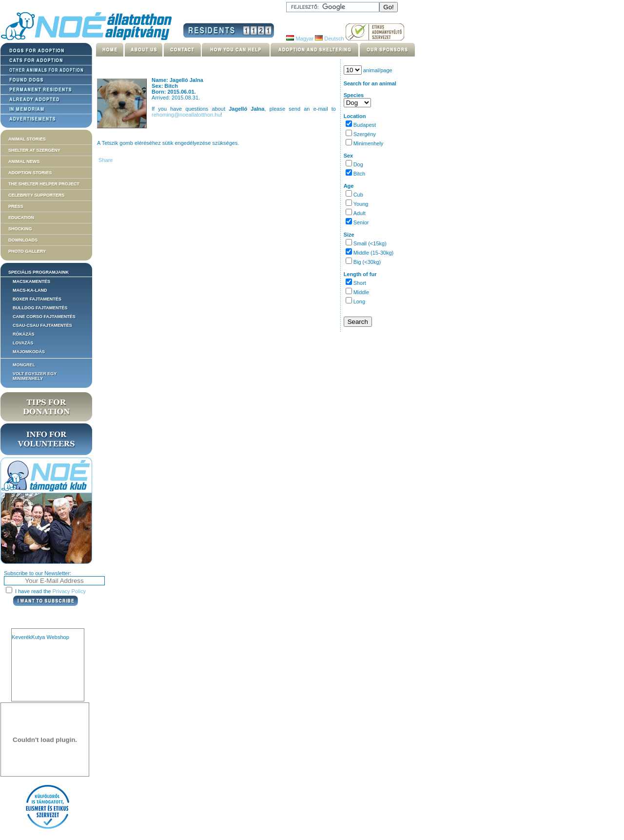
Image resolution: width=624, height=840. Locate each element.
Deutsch (329, 39)
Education (21, 218)
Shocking (20, 229)
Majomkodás (29, 352)
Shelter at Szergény (34, 150)
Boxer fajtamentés (37, 299)
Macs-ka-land (30, 290)
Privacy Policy (69, 591)
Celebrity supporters (36, 195)
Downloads (23, 240)
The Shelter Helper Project (44, 184)
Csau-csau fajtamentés (42, 325)
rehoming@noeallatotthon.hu (186, 115)
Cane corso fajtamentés (44, 317)
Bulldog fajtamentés (40, 308)
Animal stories (27, 139)
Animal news (24, 161)
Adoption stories (30, 173)
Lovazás (23, 343)
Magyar (300, 39)
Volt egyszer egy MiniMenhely (35, 376)
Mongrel (24, 365)
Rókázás (24, 334)
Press (16, 206)
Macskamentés (31, 281)
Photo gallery (27, 251)
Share (105, 160)
